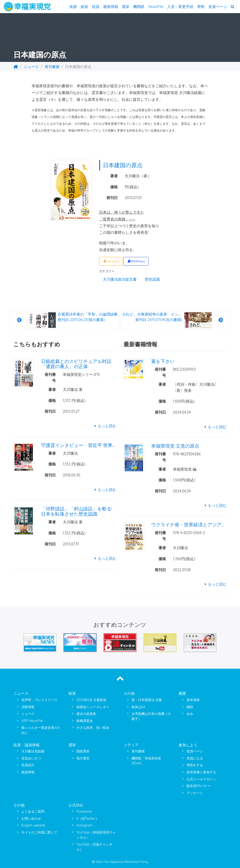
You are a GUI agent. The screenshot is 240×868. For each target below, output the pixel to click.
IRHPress (136, 261)
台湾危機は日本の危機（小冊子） (151, 716)
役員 (96, 7)
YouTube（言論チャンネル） (94, 847)
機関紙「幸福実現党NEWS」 (146, 761)
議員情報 (28, 772)
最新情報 (111, 7)
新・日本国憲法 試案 (147, 700)
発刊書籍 (52, 67)
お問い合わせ (31, 819)
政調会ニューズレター (93, 707)
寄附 (201, 7)
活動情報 (28, 707)
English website (33, 825)
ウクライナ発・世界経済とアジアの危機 (193, 525)
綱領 (190, 707)
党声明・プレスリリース (39, 700)
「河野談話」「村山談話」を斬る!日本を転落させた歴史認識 (77, 511)
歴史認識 (152, 279)
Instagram (84, 825)
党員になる (195, 758)
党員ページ (218, 7)
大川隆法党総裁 (33, 751)
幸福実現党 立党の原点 (175, 446)
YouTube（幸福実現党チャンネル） (96, 835)
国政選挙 (83, 751)
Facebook (84, 811)
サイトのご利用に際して (39, 832)
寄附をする (195, 765)
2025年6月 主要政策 (91, 700)
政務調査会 (85, 721)
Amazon (111, 261)
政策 (84, 7)
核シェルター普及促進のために (41, 730)
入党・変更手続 (180, 7)
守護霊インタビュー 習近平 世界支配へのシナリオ (96, 445)
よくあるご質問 (33, 811)
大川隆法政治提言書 (120, 279)
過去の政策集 (86, 714)
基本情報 (193, 700)
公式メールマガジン (201, 779)
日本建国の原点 (123, 165)
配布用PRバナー (199, 786)
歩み (190, 714)
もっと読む (105, 426)
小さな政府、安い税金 (93, 728)
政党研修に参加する (201, 772)
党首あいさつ (31, 758)
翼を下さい (163, 361)
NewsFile (156, 7)
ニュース (31, 67)
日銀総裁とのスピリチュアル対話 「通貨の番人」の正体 (76, 364)
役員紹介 (28, 765)
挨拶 (73, 7)
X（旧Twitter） (88, 819)
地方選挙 (83, 758)
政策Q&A (138, 707)
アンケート (195, 793)
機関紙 (139, 7)
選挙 (126, 7)
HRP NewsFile (32, 721)
